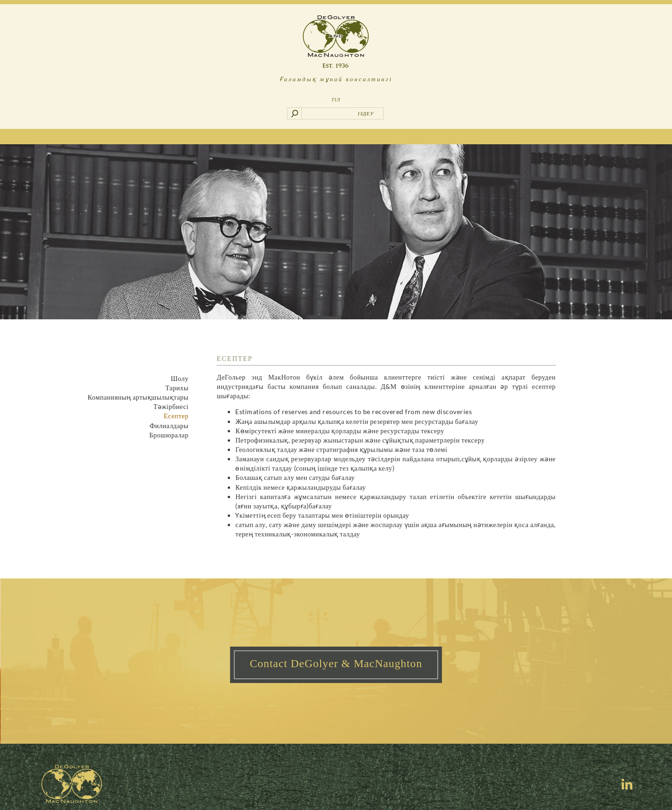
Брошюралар (169, 435)
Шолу (180, 378)
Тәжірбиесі (171, 406)
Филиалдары (169, 426)
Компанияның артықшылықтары (138, 397)
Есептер (176, 416)
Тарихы (177, 388)
